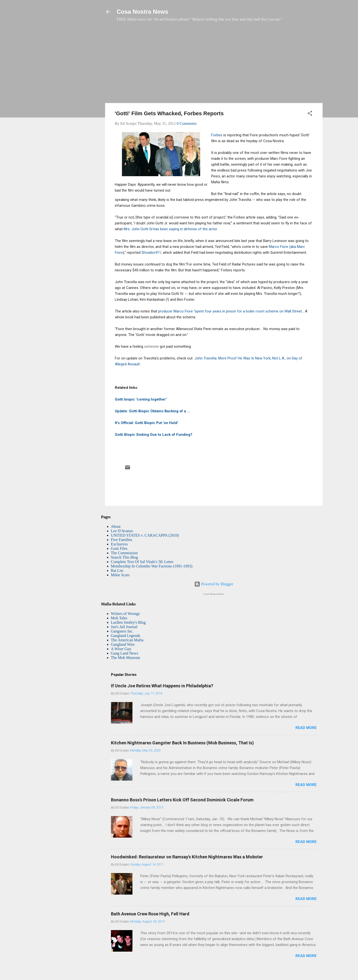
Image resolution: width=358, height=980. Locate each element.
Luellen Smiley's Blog (128, 622)
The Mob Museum (125, 658)
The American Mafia (127, 640)
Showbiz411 (151, 253)
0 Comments (187, 123)
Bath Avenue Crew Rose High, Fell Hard (150, 914)
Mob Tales (119, 618)
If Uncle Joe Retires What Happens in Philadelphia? (162, 686)
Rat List (117, 571)
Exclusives (119, 544)
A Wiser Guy (121, 649)
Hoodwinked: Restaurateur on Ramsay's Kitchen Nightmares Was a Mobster (187, 857)
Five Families (122, 540)
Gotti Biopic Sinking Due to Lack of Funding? (154, 435)
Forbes (217, 135)
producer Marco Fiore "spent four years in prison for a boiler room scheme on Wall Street (230, 311)
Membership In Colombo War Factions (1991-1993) (152, 566)
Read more (306, 728)
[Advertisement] (214, 65)
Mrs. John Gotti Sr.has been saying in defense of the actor (170, 229)
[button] (310, 114)
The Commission (124, 553)
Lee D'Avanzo (122, 531)
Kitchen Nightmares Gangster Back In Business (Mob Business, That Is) (182, 743)
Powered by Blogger (214, 584)
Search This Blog (125, 557)
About (116, 526)
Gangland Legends (126, 636)
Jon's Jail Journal (124, 627)
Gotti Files (119, 548)
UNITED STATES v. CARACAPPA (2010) (145, 535)
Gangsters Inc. (122, 631)
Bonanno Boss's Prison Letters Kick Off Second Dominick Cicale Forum (182, 800)
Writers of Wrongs (125, 614)
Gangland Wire (123, 644)
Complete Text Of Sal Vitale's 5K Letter (142, 562)
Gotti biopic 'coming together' (141, 399)
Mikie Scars (120, 575)
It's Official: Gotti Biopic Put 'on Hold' (146, 423)
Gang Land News (125, 653)
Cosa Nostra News (143, 12)
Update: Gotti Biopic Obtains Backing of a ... (152, 411)
